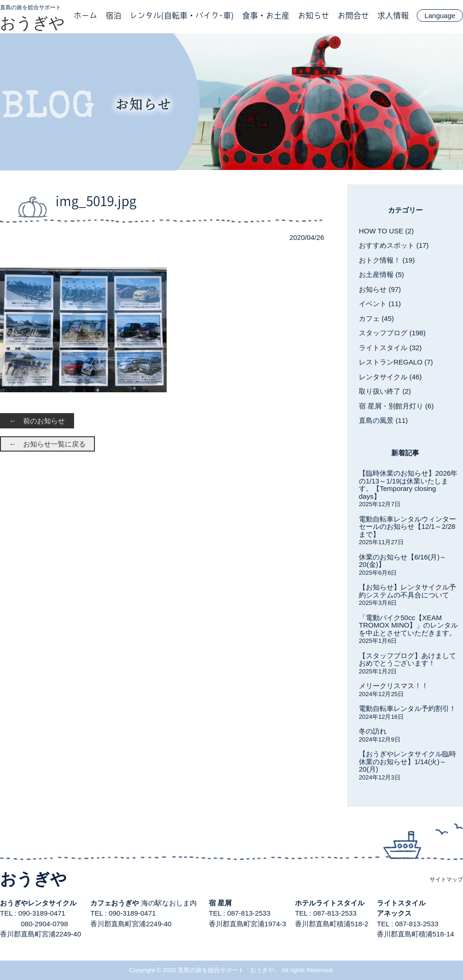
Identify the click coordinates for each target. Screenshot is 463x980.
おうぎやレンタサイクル (38, 903)
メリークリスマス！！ (394, 686)
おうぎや (32, 23)
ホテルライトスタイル (330, 903)
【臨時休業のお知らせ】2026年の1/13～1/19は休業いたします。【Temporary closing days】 (408, 485)
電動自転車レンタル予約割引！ (407, 708)
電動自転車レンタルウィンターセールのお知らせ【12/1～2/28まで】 (407, 527)
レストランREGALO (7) (396, 362)
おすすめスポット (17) (394, 245)
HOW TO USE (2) (386, 231)
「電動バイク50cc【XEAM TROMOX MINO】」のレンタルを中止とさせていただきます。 (408, 625)
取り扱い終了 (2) (385, 391)
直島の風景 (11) (383, 420)
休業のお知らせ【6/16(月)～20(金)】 (403, 561)
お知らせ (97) (380, 289)
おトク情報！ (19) (387, 260)
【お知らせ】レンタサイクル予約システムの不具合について (407, 591)
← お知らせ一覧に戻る (47, 444)
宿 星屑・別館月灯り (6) (396, 406)
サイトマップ (446, 879)
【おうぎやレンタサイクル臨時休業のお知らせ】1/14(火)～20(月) (407, 761)
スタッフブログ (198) (392, 333)
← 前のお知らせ (37, 421)
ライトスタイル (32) (390, 348)
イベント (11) (380, 304)
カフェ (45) (376, 318)
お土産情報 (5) (382, 274)
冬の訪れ (373, 731)
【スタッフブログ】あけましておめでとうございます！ (407, 660)
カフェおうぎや (115, 903)
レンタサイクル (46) (390, 377)
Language (440, 16)
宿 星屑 (220, 903)
